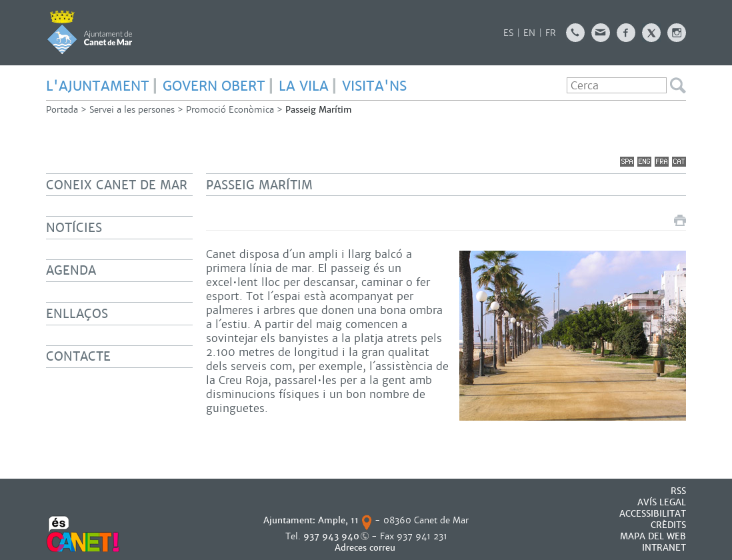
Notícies (74, 228)
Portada (62, 110)
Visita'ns (374, 86)
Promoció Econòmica (230, 110)
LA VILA (304, 86)
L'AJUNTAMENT (98, 86)
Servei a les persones (132, 110)
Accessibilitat (653, 514)
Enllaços (77, 314)
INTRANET (664, 548)
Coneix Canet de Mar (117, 185)
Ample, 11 (338, 520)
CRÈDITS (668, 525)
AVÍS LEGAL (662, 502)
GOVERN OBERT (214, 86)
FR (551, 33)
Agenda (71, 270)
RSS (678, 491)
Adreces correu (366, 548)
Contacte (78, 356)
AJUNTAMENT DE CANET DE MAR (90, 32)
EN (529, 33)
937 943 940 (331, 536)
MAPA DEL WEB (653, 536)
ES (508, 33)
